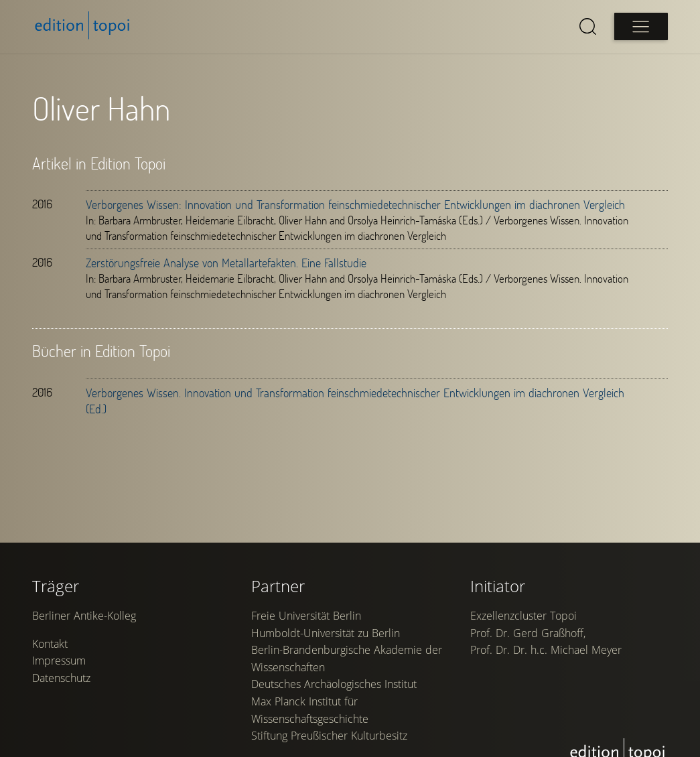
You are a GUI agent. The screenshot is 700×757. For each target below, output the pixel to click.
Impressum (59, 661)
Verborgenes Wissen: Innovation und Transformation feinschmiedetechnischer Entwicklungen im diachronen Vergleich (355, 204)
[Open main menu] (641, 26)
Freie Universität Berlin (306, 616)
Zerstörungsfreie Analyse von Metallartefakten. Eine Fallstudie (226, 263)
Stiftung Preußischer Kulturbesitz (329, 736)
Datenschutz (61, 678)
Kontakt (50, 644)
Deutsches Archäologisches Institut (334, 684)
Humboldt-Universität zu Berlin (326, 633)
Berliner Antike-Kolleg (84, 616)
